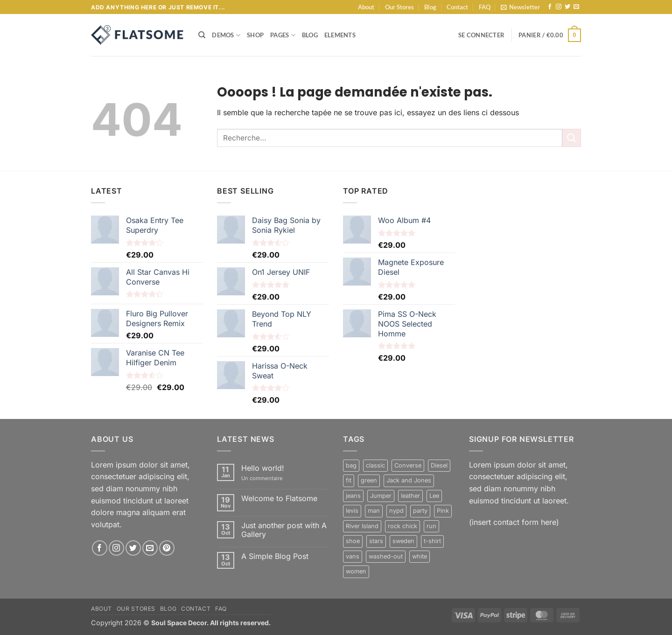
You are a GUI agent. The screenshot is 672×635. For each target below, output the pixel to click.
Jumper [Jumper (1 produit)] (381, 496)
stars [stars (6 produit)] (376, 541)
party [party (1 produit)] (420, 511)
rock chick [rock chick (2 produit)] (402, 526)
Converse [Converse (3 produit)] (408, 465)
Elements (340, 35)
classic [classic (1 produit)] (375, 465)
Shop (255, 35)
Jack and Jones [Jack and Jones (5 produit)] (409, 480)
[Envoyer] (572, 138)
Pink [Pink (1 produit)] (443, 511)
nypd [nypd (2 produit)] (396, 511)
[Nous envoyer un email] (576, 7)
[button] (520, 7)
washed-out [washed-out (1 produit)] (386, 556)
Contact (457, 7)
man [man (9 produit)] (374, 511)
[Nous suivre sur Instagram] (559, 7)
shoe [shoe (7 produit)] (353, 541)
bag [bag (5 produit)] (351, 465)
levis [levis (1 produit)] (352, 511)
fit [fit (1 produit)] (349, 480)
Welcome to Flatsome (279, 499)
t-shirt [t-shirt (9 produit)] (432, 541)
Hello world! (263, 468)
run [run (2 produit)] (431, 526)
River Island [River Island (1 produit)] (362, 526)
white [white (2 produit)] (420, 556)
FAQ (485, 7)
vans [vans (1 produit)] (353, 556)
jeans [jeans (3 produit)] (353, 496)
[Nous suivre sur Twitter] (567, 7)
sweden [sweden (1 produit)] (403, 541)
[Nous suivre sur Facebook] (550, 7)
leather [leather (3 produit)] (410, 496)
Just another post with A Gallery (284, 530)
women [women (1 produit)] (356, 571)
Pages (283, 35)
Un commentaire (269, 478)
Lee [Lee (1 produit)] (434, 496)
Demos (226, 35)
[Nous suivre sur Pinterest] (167, 548)
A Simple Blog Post (275, 556)
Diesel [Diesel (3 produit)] (439, 465)
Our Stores (399, 7)
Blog (430, 7)
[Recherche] (202, 35)
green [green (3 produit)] (369, 480)
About (366, 7)
